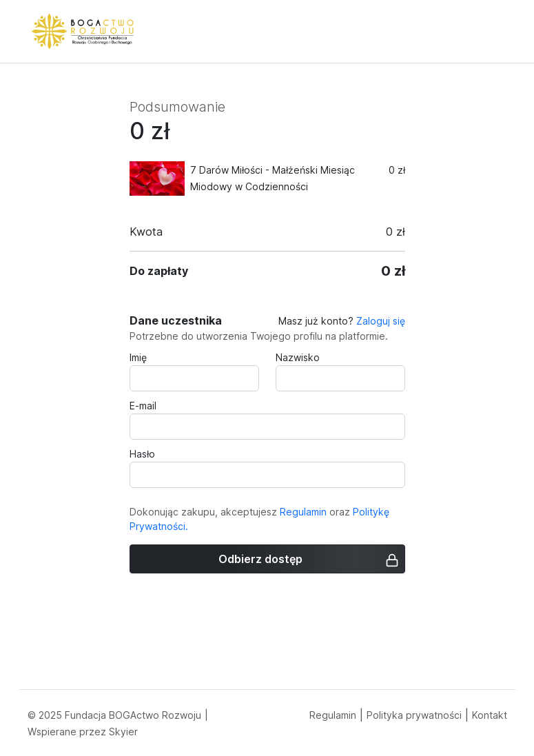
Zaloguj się (381, 321)
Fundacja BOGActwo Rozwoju (133, 715)
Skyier (123, 732)
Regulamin (303, 512)
